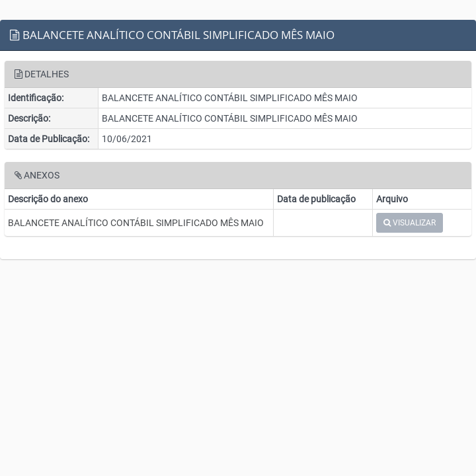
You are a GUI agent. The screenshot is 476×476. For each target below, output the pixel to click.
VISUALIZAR (410, 223)
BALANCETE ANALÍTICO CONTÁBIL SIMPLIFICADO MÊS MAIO (136, 223)
